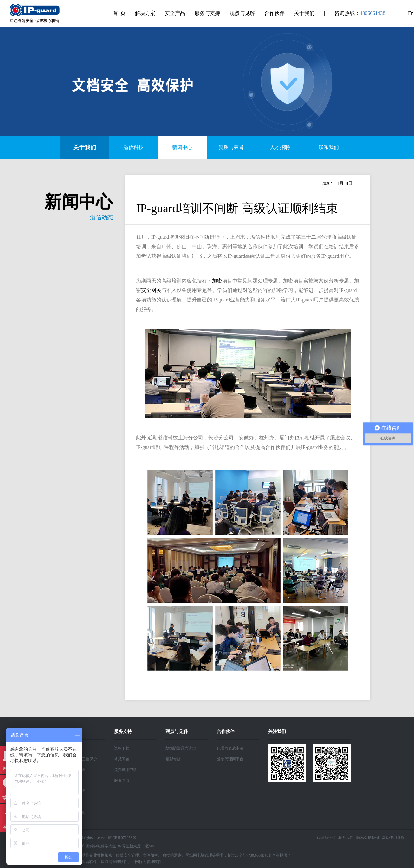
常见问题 (122, 759)
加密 (217, 281)
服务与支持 (207, 13)
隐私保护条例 (368, 838)
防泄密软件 (87, 862)
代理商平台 (326, 838)
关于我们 (304, 13)
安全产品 (175, 13)
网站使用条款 (393, 838)
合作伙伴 (275, 13)
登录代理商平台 (230, 759)
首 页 (119, 13)
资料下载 (122, 748)
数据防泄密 (172, 855)
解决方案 (145, 13)
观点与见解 (242, 13)
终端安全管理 (127, 855)
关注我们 (277, 731)
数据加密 (105, 855)
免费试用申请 (126, 770)
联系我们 (346, 838)
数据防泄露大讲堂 (181, 748)
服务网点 (122, 781)
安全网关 (151, 290)
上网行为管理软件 (146, 862)
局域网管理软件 (114, 862)
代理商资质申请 (230, 748)
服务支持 (123, 731)
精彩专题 (173, 759)
